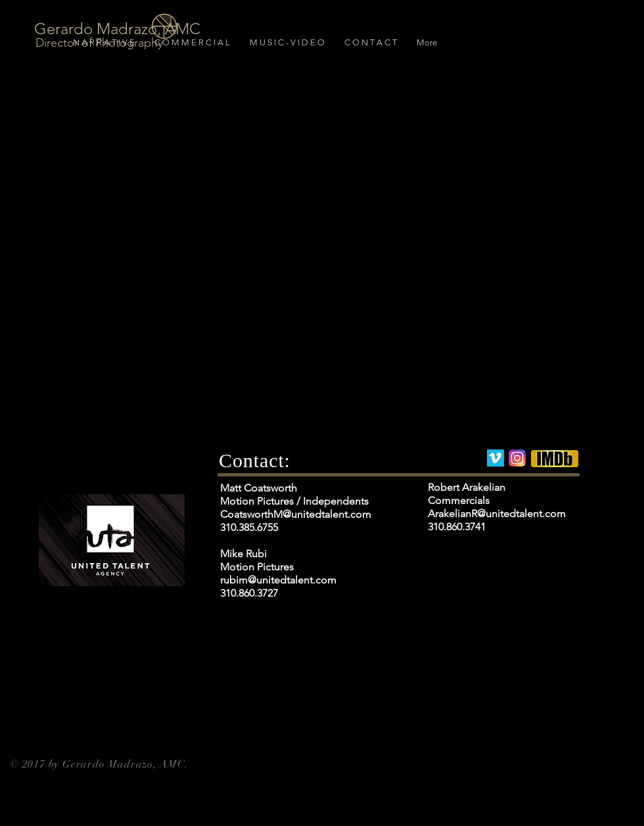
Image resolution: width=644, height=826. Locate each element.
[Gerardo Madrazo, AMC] (118, 29)
